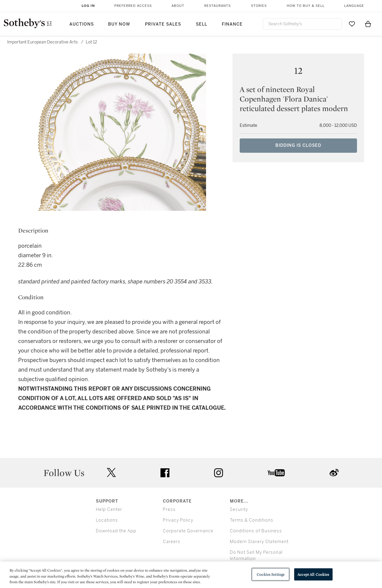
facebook (165, 473)
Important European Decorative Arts (42, 42)
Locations (107, 520)
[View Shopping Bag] (368, 24)
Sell (202, 24)
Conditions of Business (256, 531)
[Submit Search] (335, 24)
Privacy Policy (178, 520)
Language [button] (354, 6)
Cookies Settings (270, 574)
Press (169, 510)
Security (239, 510)
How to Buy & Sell (306, 6)
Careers (172, 542)
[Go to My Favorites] (352, 24)
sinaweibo (334, 473)
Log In (88, 6)
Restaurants (217, 6)
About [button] (178, 6)
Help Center (109, 510)
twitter (111, 473)
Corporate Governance (188, 531)
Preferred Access (133, 6)
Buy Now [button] (119, 24)
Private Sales (163, 24)
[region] (191, 575)
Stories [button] (259, 6)
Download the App (116, 531)
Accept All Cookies (313, 574)
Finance (232, 24)
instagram (219, 473)
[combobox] (303, 24)
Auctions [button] (82, 24)
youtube (276, 473)
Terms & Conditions (252, 520)
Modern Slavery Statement (259, 542)
